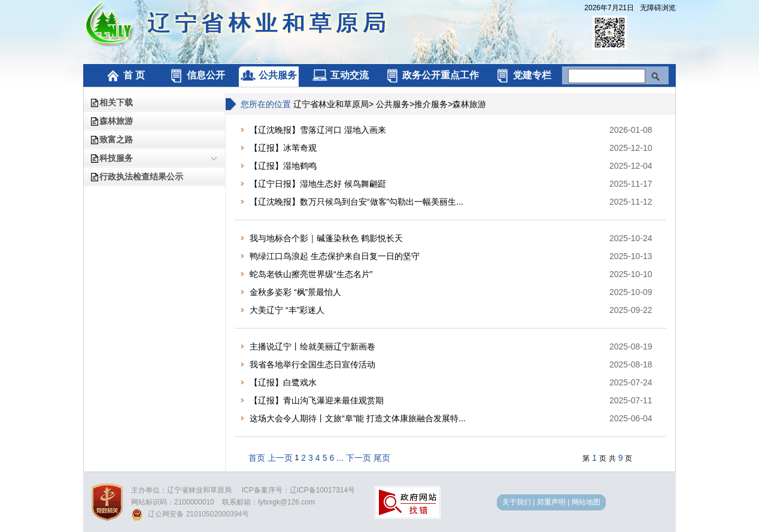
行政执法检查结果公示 (141, 177)
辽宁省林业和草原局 (331, 104)
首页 (257, 458)
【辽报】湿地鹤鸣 (283, 166)
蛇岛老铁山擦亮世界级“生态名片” (311, 274)
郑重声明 (551, 502)
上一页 (280, 458)
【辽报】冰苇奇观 (283, 148)
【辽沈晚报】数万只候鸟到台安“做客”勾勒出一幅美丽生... (356, 202)
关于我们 (517, 502)
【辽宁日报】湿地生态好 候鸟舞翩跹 (318, 184)
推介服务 (431, 104)
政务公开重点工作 (432, 75)
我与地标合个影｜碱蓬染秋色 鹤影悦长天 (326, 238)
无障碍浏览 (658, 8)
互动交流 (340, 75)
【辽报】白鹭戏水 (283, 382)
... (340, 458)
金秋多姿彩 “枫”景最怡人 (295, 292)
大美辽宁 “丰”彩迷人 (287, 310)
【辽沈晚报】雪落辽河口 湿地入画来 (318, 130)
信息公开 (197, 75)
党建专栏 (523, 75)
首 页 (125, 75)
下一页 (359, 458)
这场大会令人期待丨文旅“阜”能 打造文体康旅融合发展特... (358, 418)
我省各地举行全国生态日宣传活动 (312, 364)
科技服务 (116, 158)
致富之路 (116, 139)
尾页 (382, 458)
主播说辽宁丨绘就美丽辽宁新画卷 (312, 346)
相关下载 (116, 102)
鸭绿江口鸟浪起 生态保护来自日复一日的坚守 (335, 256)
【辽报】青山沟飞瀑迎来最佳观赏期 (317, 400)
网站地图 (586, 502)
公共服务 (268, 75)
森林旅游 (116, 121)
